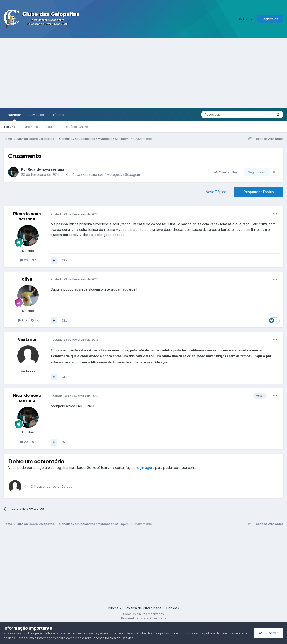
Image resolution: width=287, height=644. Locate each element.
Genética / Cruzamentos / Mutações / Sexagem (103, 175)
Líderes (59, 115)
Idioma (115, 608)
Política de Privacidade (144, 608)
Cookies (172, 608)
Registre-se (270, 19)
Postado (75, 214)
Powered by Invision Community (144, 618)
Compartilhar (226, 172)
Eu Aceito (269, 633)
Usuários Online (76, 127)
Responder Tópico (259, 192)
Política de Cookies (119, 638)
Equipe (51, 127)
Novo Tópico (216, 192)
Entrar (246, 19)
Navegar (14, 117)
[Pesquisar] (224, 115)
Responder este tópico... (51, 486)
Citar (65, 260)
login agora (145, 468)
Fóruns (10, 127)
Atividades (37, 115)
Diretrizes (31, 127)
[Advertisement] (144, 73)
